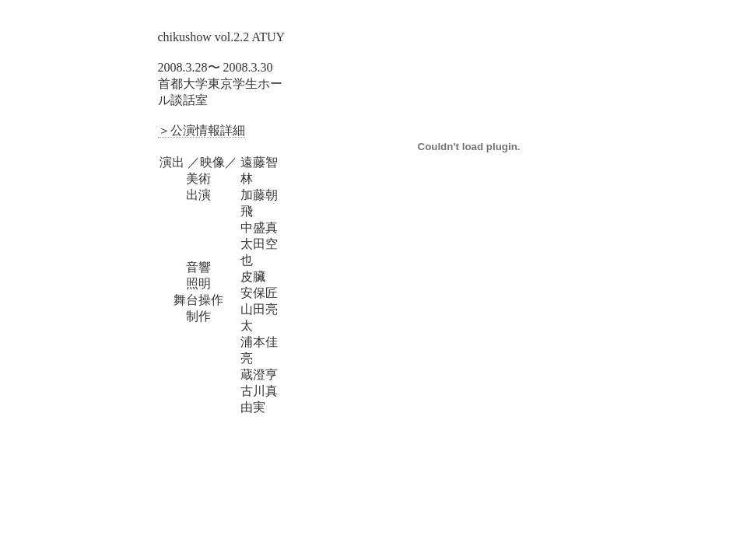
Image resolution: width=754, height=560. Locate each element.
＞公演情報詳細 (202, 130)
